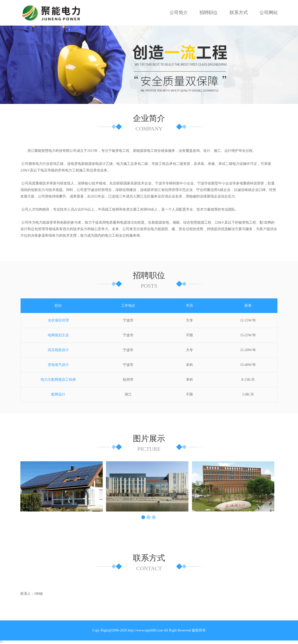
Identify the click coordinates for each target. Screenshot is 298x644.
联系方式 (239, 13)
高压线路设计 (58, 350)
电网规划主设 (58, 335)
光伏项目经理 (58, 320)
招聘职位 (209, 13)
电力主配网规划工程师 (58, 380)
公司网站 (269, 13)
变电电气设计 (58, 365)
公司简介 (179, 13)
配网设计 (58, 394)
